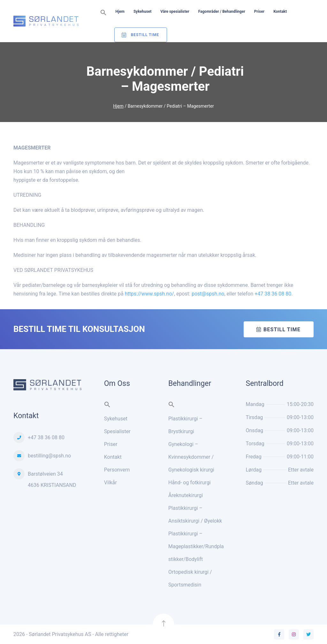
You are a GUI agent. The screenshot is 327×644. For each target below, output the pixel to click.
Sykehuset (142, 11)
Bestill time (282, 329)
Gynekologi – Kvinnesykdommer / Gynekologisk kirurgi (191, 457)
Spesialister (117, 431)
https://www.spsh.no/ (149, 294)
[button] (103, 13)
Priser (259, 11)
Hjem (120, 11)
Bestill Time (145, 35)
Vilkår (110, 482)
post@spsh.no (208, 294)
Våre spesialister (175, 11)
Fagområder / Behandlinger (222, 11)
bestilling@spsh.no (49, 455)
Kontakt (280, 11)
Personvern (117, 469)
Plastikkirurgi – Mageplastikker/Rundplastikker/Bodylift (196, 546)
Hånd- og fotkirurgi (190, 482)
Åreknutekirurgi (186, 495)
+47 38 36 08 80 (273, 294)
